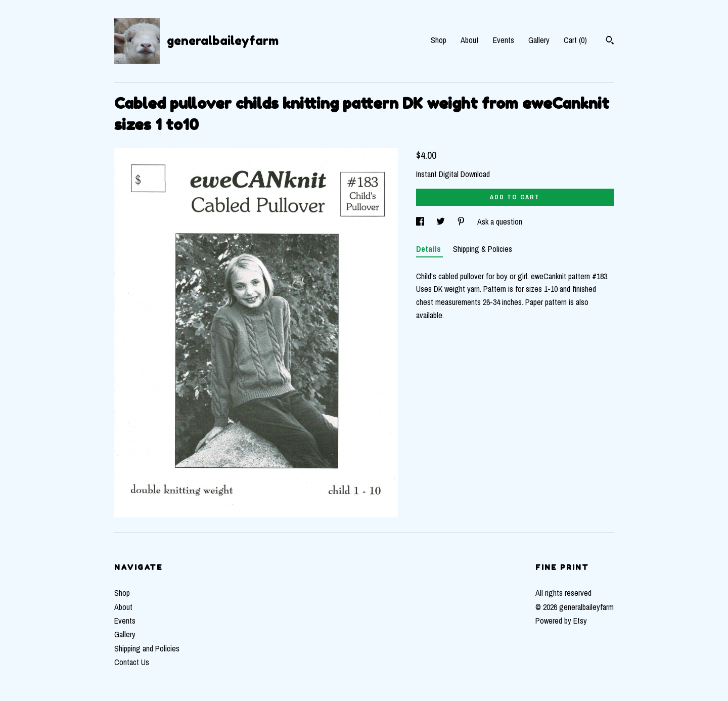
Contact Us (132, 662)
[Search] (610, 41)
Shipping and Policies (147, 648)
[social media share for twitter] (442, 222)
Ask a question (500, 222)
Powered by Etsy (561, 621)
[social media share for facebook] (421, 222)
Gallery (539, 40)
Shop (439, 40)
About (470, 40)
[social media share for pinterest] (462, 222)
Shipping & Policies (483, 249)
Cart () (575, 40)
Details (429, 249)
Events (504, 40)
